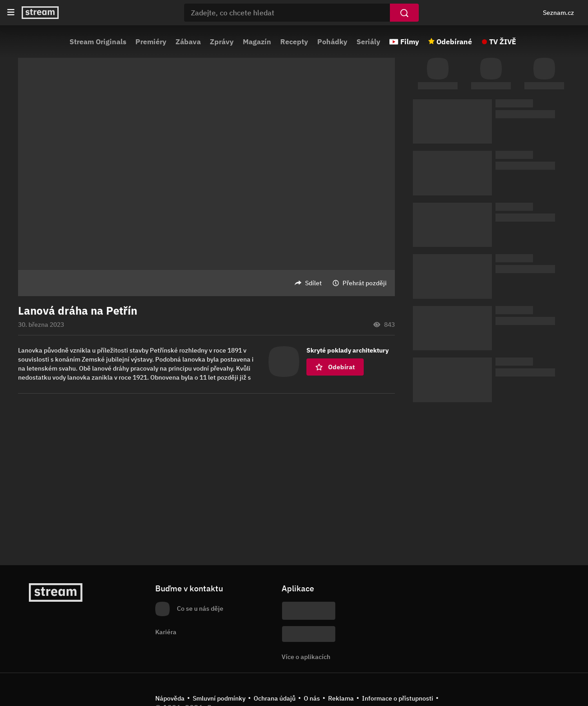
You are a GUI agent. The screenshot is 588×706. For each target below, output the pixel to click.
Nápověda (170, 698)
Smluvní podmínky (219, 698)
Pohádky (332, 42)
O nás (312, 698)
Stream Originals (98, 42)
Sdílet (313, 283)
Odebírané (454, 42)
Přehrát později (365, 283)
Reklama (341, 698)
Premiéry (151, 42)
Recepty (294, 42)
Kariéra (166, 632)
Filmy (410, 42)
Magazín (257, 42)
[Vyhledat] (404, 13)
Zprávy (222, 42)
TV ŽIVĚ (503, 42)
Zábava (188, 42)
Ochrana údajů (275, 698)
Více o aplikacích (306, 657)
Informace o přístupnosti (398, 698)
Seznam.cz (558, 13)
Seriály (368, 42)
